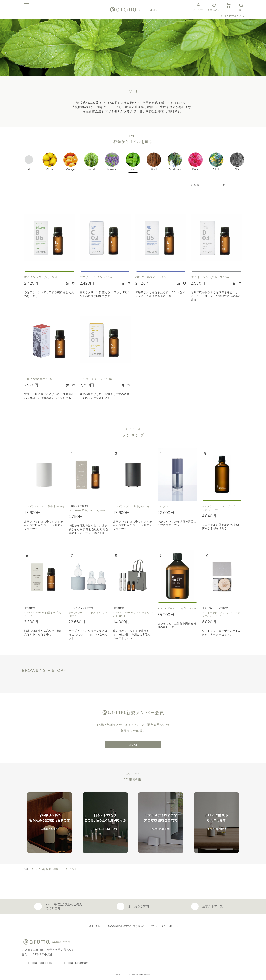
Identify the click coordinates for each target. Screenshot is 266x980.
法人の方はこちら (234, 16)
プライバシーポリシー (166, 926)
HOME (26, 869)
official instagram (76, 962)
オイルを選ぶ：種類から (50, 869)
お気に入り (214, 7)
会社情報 (95, 926)
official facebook (40, 962)
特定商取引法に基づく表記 (126, 926)
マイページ (199, 7)
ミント (73, 869)
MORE (133, 744)
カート (229, 7)
